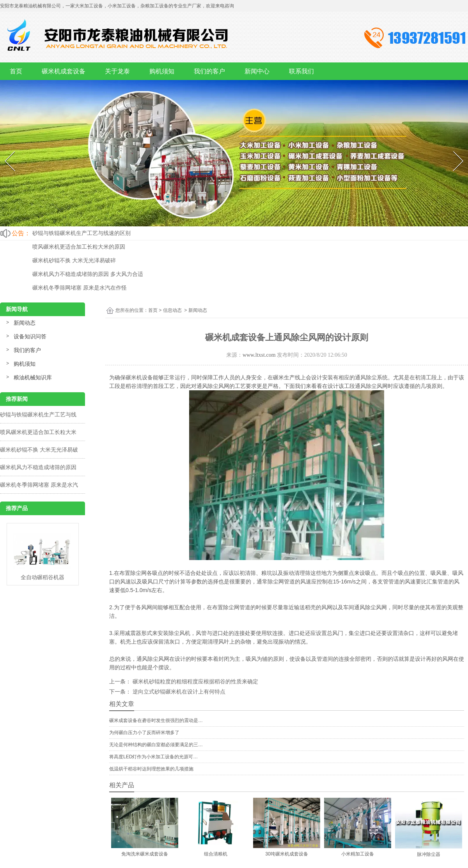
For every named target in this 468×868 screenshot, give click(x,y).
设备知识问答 (30, 336)
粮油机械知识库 (33, 377)
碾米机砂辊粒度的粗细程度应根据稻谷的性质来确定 (195, 681)
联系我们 (301, 71)
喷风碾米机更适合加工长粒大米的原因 (79, 247)
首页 (16, 71)
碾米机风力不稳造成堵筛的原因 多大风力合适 (88, 274)
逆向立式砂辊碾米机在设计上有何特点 (178, 692)
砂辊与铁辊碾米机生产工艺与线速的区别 (82, 233)
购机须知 (162, 71)
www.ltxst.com (259, 355)
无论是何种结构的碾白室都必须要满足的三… (156, 745)
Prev (5, 149)
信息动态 (172, 310)
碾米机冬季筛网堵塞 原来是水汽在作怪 (80, 288)
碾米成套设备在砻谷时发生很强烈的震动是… (156, 720)
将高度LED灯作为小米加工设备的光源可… (153, 757)
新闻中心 (257, 71)
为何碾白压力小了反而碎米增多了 (144, 733)
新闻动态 (25, 323)
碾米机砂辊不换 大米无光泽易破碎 (74, 260)
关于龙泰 (117, 71)
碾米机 (134, 377)
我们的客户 (209, 71)
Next (453, 149)
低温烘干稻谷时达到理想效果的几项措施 (151, 769)
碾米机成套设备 (64, 71)
